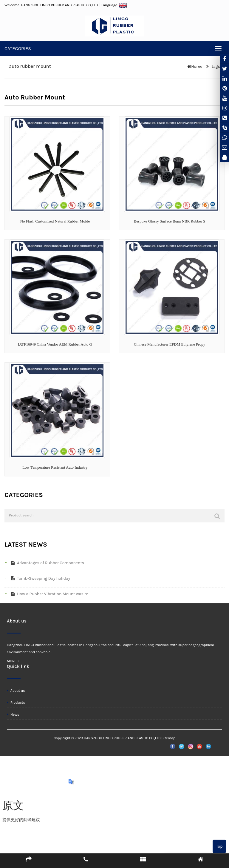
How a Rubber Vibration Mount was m (48, 594)
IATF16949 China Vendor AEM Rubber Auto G (55, 344)
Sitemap (168, 738)
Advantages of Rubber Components (46, 563)
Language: (114, 5)
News (13, 714)
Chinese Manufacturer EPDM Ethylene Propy (170, 344)
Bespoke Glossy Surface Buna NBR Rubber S (170, 221)
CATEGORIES (18, 49)
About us (16, 691)
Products (16, 703)
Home (197, 66)
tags (215, 66)
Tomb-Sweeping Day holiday (39, 578)
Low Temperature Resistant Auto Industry (55, 467)
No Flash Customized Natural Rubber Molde (55, 221)
